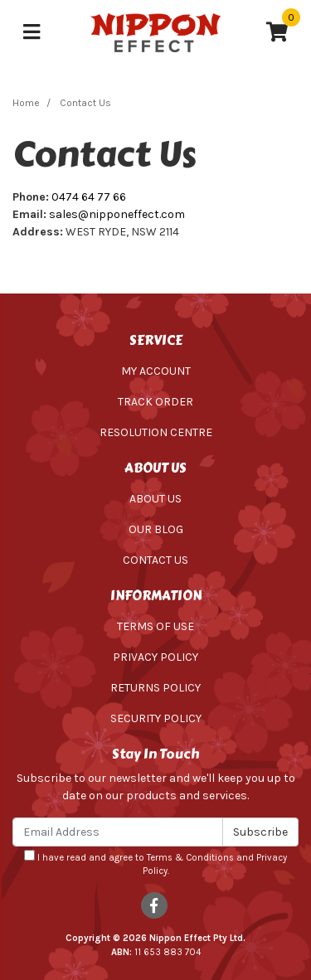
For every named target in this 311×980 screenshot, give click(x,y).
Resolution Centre (156, 432)
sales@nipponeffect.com (117, 214)
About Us (155, 499)
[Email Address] (118, 832)
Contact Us (155, 560)
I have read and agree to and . (155, 864)
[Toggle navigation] (32, 33)
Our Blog (156, 529)
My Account (156, 371)
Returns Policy (155, 688)
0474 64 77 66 (89, 197)
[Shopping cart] (277, 33)
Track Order (155, 402)
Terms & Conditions (190, 858)
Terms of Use (155, 626)
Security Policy (156, 718)
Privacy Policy (155, 657)
